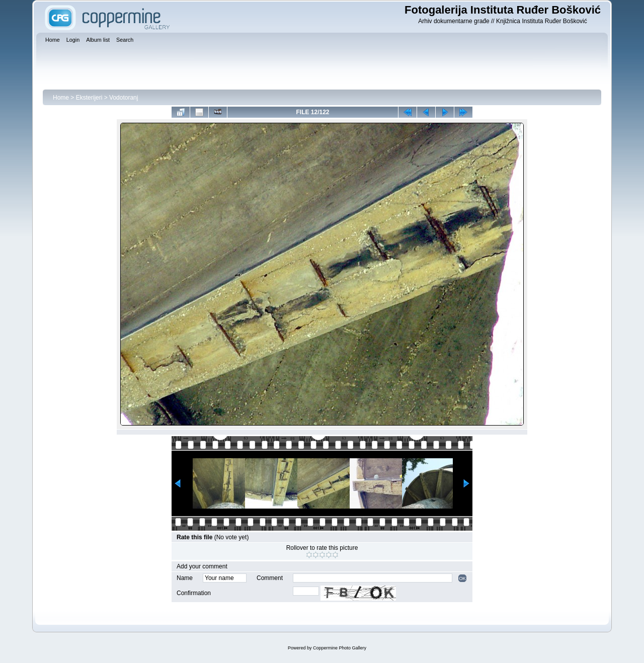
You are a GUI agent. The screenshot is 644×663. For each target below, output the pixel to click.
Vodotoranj (124, 98)
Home (61, 98)
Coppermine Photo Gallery (340, 648)
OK (462, 578)
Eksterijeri (89, 98)
